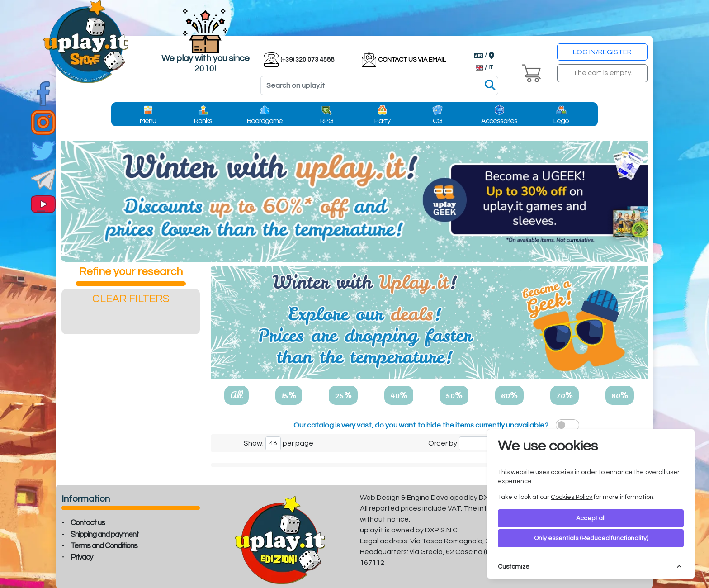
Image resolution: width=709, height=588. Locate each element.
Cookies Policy (572, 497)
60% (509, 395)
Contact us (88, 523)
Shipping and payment (105, 535)
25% (343, 395)
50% (454, 395)
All (236, 395)
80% (620, 395)
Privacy (82, 557)
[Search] (379, 85)
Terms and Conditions (104, 546)
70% (565, 395)
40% (399, 395)
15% (289, 395)
